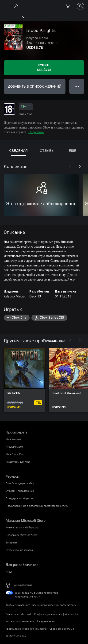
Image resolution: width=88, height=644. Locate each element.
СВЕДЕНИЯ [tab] (19, 150)
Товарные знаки (46, 621)
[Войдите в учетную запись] (80, 6)
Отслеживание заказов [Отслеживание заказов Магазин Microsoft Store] (19, 550)
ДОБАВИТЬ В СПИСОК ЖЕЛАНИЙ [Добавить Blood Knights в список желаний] (35, 86)
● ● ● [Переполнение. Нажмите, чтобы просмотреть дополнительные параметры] (77, 86)
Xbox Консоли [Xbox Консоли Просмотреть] (13, 439)
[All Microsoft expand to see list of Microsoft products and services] (6, 6)
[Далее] (80, 167)
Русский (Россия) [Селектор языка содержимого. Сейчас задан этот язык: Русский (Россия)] (22, 585)
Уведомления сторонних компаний (26, 629)
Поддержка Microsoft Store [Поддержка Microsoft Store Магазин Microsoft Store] (21, 535)
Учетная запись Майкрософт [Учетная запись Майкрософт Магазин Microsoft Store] (23, 527)
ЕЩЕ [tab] (73, 150)
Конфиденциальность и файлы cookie (56, 614)
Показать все (54, 340)
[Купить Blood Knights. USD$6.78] (44, 68)
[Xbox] (12, 17)
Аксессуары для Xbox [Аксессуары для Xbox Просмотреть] (18, 462)
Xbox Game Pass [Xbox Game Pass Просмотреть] (15, 454)
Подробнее (36, 132)
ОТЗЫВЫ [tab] (47, 150)
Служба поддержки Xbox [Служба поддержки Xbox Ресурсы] (20, 483)
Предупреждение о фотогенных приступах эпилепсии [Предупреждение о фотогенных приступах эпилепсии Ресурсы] (37, 506)
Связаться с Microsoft (18, 614)
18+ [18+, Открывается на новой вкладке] (26, 107)
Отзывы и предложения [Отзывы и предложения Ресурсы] (20, 491)
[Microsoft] (44, 4)
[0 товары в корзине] (69, 6)
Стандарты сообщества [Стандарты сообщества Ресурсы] (19, 498)
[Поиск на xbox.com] (16, 6)
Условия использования (20, 621)
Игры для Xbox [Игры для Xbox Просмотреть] (14, 447)
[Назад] (70, 167)
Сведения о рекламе (62, 629)
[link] (24, 380)
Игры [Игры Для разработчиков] (9, 572)
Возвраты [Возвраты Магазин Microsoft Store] (11, 542)
